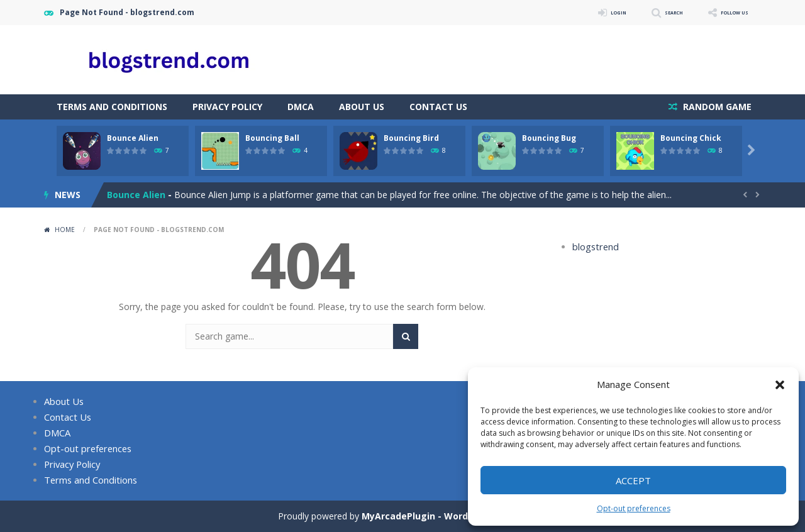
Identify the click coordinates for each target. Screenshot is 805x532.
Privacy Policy (227, 107)
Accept (633, 480)
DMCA (301, 107)
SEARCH (649, 12)
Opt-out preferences (634, 508)
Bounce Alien (133, 138)
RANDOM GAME (716, 107)
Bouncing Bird (411, 138)
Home (65, 230)
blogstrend (594, 247)
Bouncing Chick (691, 138)
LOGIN (582, 12)
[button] (780, 385)
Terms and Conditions (112, 107)
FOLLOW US (726, 12)
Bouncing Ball (272, 138)
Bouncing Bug (549, 138)
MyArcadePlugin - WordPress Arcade (445, 516)
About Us (362, 107)
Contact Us (438, 107)
